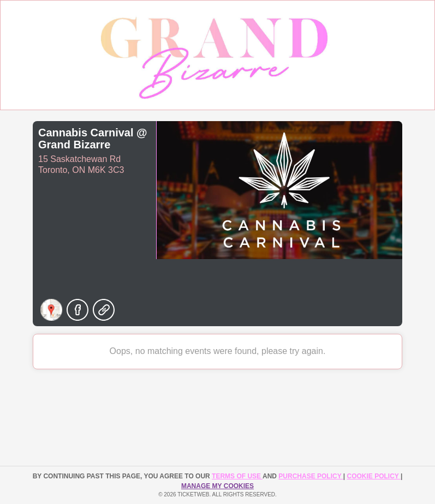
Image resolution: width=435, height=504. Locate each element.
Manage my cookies (217, 486)
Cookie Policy (374, 476)
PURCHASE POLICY (311, 476)
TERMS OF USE (237, 476)
